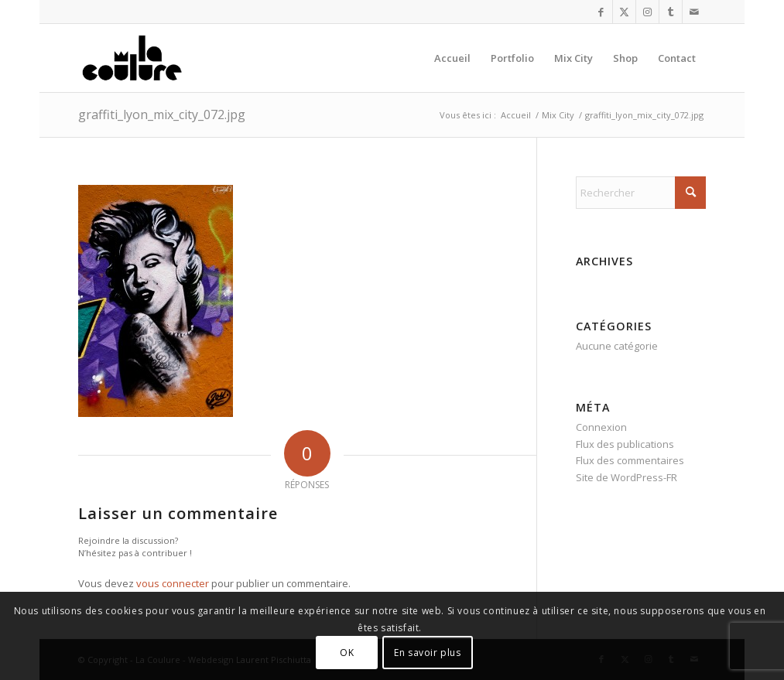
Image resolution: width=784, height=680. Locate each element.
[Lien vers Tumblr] (671, 12)
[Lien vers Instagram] (647, 12)
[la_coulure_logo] (134, 58)
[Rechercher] (641, 193)
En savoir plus (427, 653)
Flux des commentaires (630, 460)
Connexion (601, 427)
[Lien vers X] (624, 12)
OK (347, 653)
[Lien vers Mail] (694, 12)
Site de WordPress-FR (627, 477)
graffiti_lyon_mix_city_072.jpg (162, 114)
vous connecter (173, 583)
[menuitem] (452, 58)
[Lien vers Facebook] (601, 12)
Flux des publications (625, 444)
